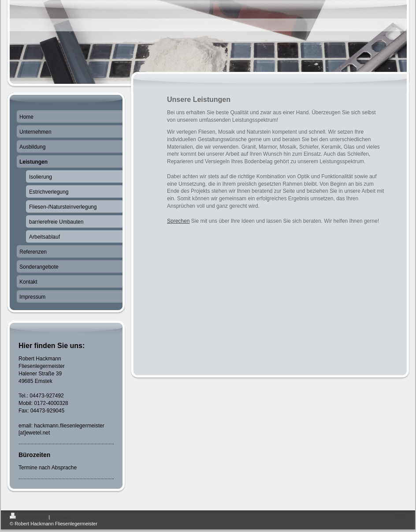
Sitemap (60, 517)
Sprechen (178, 221)
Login (400, 516)
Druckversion (29, 517)
